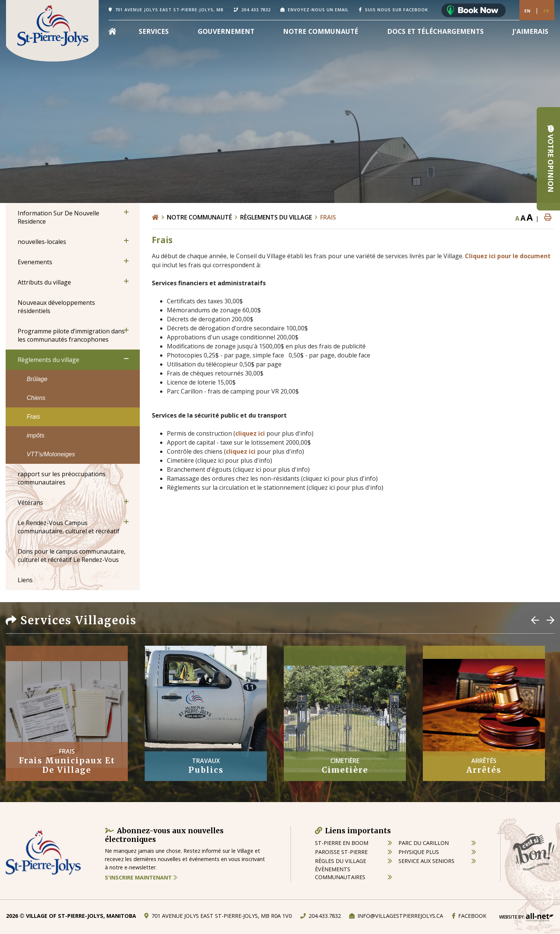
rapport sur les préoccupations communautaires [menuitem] (62, 478)
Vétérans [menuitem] (30, 503)
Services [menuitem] (154, 31)
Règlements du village (276, 217)
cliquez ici (250, 433)
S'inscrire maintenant (141, 877)
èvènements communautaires (340, 873)
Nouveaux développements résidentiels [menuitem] (56, 307)
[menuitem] (112, 31)
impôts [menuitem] (36, 435)
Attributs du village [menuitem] (44, 282)
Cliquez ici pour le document (508, 256)
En (527, 11)
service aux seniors (426, 861)
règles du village (341, 861)
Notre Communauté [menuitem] (321, 31)
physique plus (419, 852)
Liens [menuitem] (25, 580)
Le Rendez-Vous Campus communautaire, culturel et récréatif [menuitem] (69, 527)
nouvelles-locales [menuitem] (42, 242)
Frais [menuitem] (33, 417)
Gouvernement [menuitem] (226, 31)
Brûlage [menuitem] (37, 379)
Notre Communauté (199, 217)
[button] (126, 212)
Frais (328, 217)
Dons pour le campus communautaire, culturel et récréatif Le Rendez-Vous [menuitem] (72, 556)
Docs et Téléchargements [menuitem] (435, 31)
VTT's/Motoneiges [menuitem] (51, 454)
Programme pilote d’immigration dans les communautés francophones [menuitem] (71, 335)
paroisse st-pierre (341, 852)
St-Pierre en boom (342, 843)
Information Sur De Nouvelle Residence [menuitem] (58, 217)
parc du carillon (424, 843)
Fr (546, 11)
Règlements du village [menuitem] (48, 360)
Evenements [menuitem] (35, 262)
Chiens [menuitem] (36, 398)
